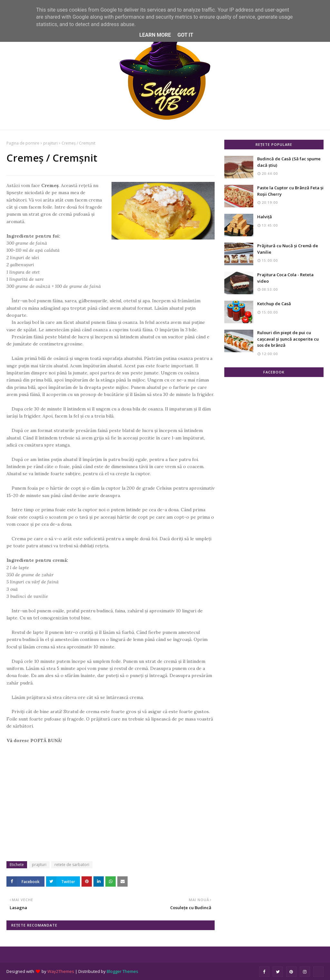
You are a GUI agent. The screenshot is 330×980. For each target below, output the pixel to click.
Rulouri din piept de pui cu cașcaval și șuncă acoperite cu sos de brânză (288, 339)
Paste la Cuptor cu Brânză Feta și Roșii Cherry (290, 191)
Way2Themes (61, 971)
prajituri (50, 143)
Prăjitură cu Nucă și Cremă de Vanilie (288, 249)
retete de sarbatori (72, 865)
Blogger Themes (122, 971)
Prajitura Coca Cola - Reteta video (285, 278)
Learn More (155, 35)
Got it (185, 35)
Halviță (265, 217)
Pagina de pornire (23, 143)
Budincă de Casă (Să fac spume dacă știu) (289, 162)
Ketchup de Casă (274, 304)
